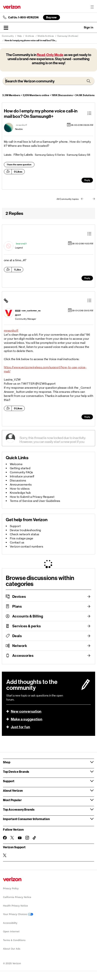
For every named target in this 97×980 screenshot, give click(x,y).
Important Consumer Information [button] (26, 819)
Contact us (17, 542)
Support (15, 526)
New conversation (26, 711)
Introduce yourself (22, 476)
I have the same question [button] (19, 165)
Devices (19, 596)
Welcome (16, 464)
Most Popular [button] (12, 800)
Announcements (21, 485)
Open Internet (11, 931)
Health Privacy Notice (15, 906)
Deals (17, 636)
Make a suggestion (27, 719)
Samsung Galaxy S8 (78, 155)
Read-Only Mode (50, 55)
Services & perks (27, 626)
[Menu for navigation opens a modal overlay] (92, 7)
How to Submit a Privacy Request (32, 497)
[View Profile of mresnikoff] (22, 125)
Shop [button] (7, 762)
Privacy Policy (11, 888)
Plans (17, 606)
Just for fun (20, 727)
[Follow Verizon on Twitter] (12, 838)
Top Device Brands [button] (16, 772)
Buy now (51, 17)
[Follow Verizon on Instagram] (27, 838)
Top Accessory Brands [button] (19, 809)
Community (8, 36)
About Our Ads (12, 949)
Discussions (18, 480)
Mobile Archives (46, 36)
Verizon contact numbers (27, 546)
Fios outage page (22, 538)
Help (20, 36)
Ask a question (78, 27)
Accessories (23, 655)
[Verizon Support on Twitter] (5, 855)
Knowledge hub (20, 493)
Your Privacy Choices (18, 914)
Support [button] (9, 781)
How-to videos (20, 489)
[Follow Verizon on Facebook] (5, 838)
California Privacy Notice (17, 897)
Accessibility (10, 923)
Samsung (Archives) (68, 36)
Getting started (20, 468)
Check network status (25, 534)
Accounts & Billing (28, 616)
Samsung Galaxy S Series (50, 155)
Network (20, 646)
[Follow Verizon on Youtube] (20, 838)
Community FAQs (22, 472)
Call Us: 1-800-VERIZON (23, 17)
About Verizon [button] (13, 790)
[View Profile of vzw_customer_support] (28, 313)
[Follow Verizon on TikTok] (35, 838)
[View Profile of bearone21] (21, 244)
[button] (6, 28)
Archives (30, 36)
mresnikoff (11, 331)
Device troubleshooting (26, 530)
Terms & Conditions (14, 940)
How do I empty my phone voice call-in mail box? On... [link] (31, 40)
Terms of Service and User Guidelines (35, 501)
